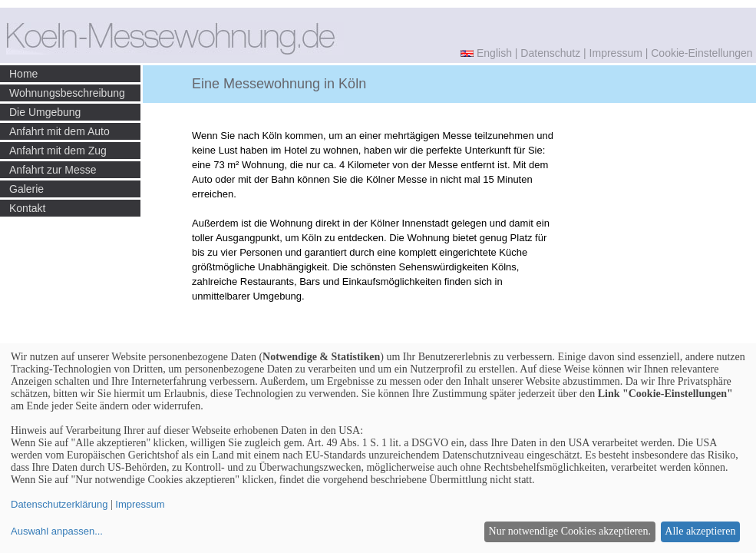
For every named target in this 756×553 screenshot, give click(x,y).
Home (23, 74)
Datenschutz (550, 53)
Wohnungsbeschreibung (67, 93)
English (494, 53)
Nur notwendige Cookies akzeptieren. (570, 531)
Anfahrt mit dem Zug (58, 151)
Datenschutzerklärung (59, 504)
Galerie (26, 189)
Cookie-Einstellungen (702, 53)
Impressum (616, 53)
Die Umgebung (45, 112)
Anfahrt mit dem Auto (59, 131)
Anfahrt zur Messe (53, 170)
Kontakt (27, 208)
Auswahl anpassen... (57, 531)
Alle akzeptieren (700, 531)
